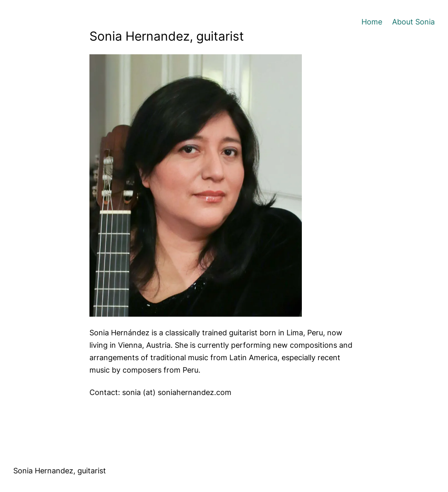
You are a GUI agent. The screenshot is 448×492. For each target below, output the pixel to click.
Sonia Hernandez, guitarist (60, 471)
